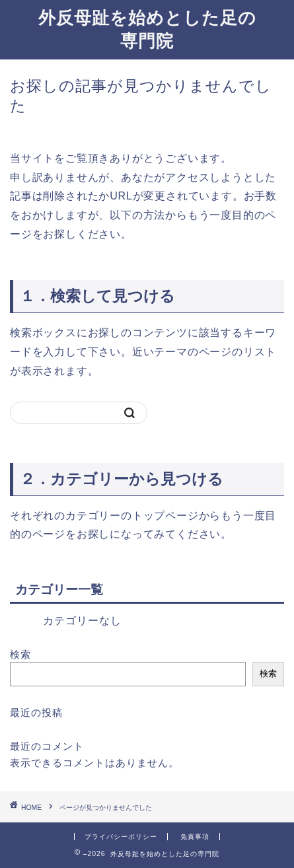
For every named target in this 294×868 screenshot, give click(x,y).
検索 (20, 654)
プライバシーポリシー (121, 837)
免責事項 (195, 837)
